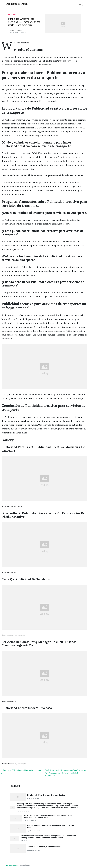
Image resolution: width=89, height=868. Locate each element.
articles (12, 14)
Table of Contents (30, 50)
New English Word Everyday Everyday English (46, 795)
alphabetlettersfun (12, 865)
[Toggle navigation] (80, 4)
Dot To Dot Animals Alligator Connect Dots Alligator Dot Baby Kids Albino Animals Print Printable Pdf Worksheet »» (65, 773)
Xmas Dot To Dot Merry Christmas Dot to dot (45, 847)
